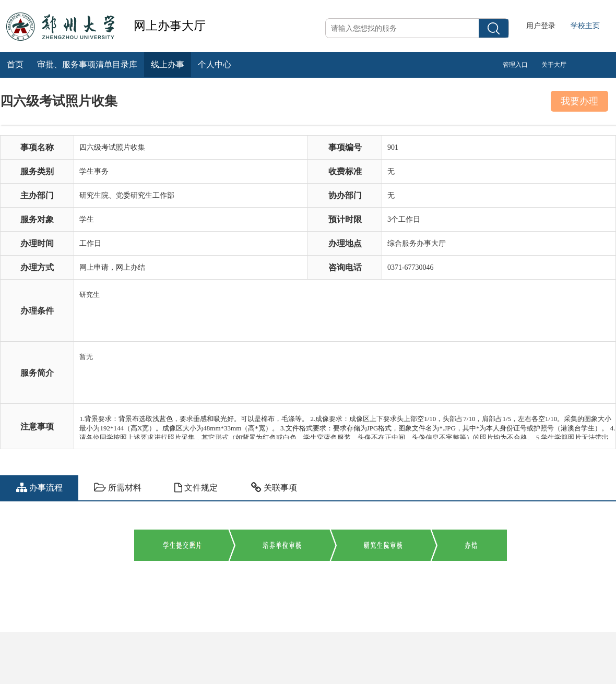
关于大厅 (554, 65)
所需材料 (118, 488)
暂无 (347, 368)
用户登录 (541, 26)
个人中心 (215, 64)
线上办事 (168, 64)
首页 (15, 64)
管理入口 (515, 65)
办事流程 (39, 488)
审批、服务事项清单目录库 (87, 64)
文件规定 (196, 488)
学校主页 (585, 26)
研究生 (347, 306)
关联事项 (274, 488)
